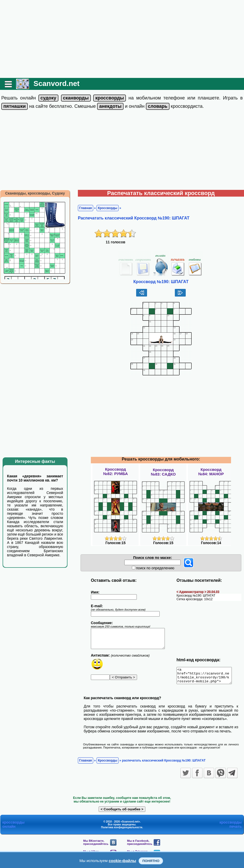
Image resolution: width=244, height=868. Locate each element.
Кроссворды (108, 208)
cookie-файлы (123, 861)
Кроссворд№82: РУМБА (115, 471)
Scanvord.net (56, 84)
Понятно (151, 861)
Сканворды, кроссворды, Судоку (35, 193)
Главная (86, 208)
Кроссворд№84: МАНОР (211, 472)
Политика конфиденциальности (122, 830)
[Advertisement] (122, 39)
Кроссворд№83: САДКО (163, 472)
